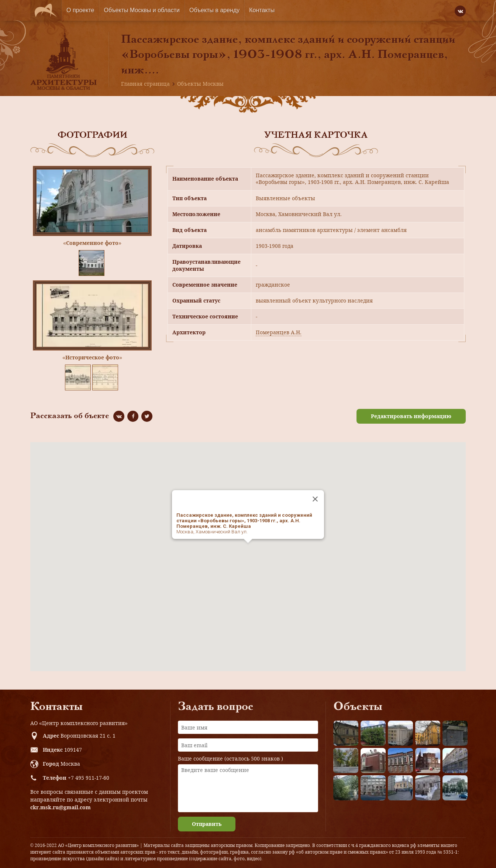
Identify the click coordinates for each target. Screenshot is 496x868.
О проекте (80, 10)
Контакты (262, 10)
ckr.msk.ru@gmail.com (61, 807)
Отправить (207, 824)
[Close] (315, 499)
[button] (248, 550)
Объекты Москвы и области (142, 10)
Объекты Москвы (200, 84)
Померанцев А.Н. (279, 332)
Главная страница (145, 84)
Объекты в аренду (214, 10)
